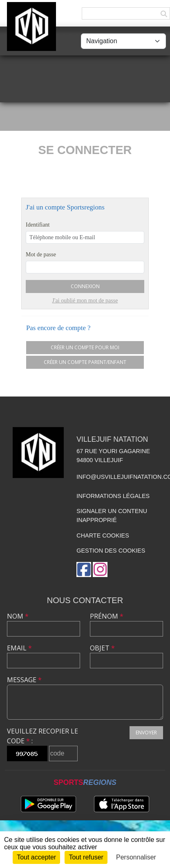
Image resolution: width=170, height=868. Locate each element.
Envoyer (146, 733)
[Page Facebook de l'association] (84, 569)
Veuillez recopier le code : (42, 736)
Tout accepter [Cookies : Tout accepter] (36, 857)
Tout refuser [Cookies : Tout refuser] (86, 857)
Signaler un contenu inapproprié (112, 516)
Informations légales (113, 496)
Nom (18, 616)
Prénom (107, 616)
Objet (102, 648)
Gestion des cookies (111, 551)
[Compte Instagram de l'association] (100, 569)
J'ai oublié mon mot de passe (85, 301)
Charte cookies (103, 535)
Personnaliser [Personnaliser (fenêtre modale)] (136, 857)
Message (24, 680)
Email (19, 648)
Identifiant (38, 225)
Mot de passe (41, 254)
